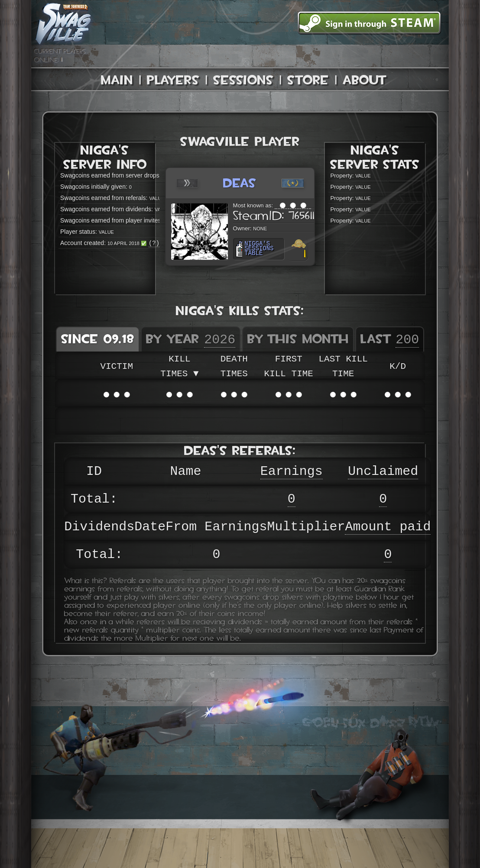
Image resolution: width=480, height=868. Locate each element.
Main (117, 80)
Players (173, 80)
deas (240, 183)
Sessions (243, 80)
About (365, 80)
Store (308, 80)
